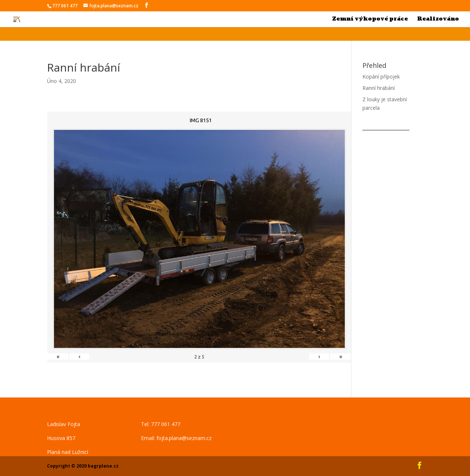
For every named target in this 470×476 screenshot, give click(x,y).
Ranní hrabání (379, 88)
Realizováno (438, 20)
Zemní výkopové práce (370, 20)
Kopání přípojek (381, 77)
